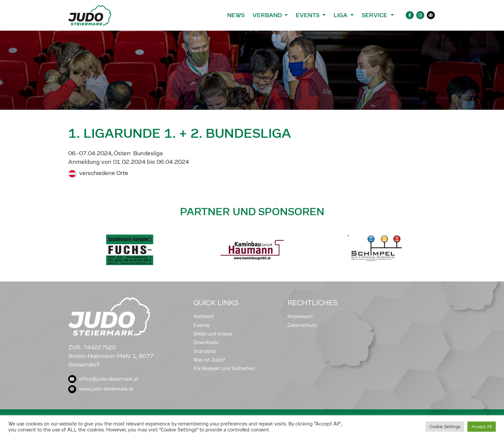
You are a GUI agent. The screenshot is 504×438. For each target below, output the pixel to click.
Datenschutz (302, 325)
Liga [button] (341, 15)
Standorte (205, 351)
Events (201, 325)
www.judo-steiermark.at (101, 389)
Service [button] (375, 15)
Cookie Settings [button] (445, 427)
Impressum (300, 316)
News (236, 15)
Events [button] (308, 15)
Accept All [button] (482, 427)
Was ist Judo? (209, 360)
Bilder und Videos (213, 334)
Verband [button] (268, 15)
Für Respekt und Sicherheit (224, 368)
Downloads (206, 342)
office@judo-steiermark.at (103, 379)
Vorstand (204, 316)
